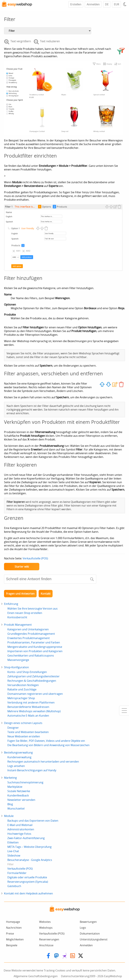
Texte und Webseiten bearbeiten (28, 732)
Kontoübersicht (17, 617)
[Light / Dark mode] (125, 4)
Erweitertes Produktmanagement (29, 638)
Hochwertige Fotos (19, 834)
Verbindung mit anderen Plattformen (31, 702)
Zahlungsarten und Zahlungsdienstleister (34, 676)
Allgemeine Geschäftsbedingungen (36, 976)
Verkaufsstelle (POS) (35, 558)
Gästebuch (14, 886)
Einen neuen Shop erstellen (25, 613)
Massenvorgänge (18, 660)
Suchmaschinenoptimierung (25, 782)
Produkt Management (18, 625)
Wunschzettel (16, 809)
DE (107, 4)
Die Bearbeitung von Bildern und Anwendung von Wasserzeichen (48, 745)
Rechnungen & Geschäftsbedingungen (32, 681)
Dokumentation (90, 934)
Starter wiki (22, 567)
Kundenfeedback (18, 795)
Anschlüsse (46, 945)
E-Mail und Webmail (20, 825)
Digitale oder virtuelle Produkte (27, 877)
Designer (13, 728)
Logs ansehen (16, 766)
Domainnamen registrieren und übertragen (35, 694)
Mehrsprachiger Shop (21, 698)
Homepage (13, 922)
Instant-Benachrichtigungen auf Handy (32, 770)
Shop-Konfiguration (16, 667)
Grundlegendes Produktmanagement (31, 634)
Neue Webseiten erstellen (24, 736)
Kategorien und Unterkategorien (28, 629)
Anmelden (93, 4)
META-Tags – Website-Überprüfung (29, 847)
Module (9, 816)
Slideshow (14, 856)
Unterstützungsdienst (94, 939)
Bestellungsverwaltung (18, 752)
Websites (45, 922)
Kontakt (46, 594)
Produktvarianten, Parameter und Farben (34, 642)
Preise (10, 934)
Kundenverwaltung (19, 757)
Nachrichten (14, 928)
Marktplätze (15, 787)
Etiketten (13, 842)
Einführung (11, 604)
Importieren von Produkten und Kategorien (35, 651)
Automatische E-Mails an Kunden (28, 716)
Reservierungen (49, 939)
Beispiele (12, 945)
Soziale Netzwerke (19, 791)
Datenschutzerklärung (75, 976)
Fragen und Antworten (20, 594)
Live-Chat (13, 851)
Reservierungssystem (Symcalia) (28, 882)
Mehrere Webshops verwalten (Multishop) (34, 711)
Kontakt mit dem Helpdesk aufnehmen (28, 893)
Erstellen (76, 4)
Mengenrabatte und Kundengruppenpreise (35, 647)
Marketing (10, 778)
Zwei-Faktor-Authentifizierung (26, 838)
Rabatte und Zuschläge (22, 689)
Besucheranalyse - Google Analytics (30, 860)
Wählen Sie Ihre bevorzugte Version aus (33, 609)
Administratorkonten (21, 829)
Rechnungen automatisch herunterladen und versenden (43, 762)
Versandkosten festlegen (23, 685)
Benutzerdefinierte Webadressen (28, 707)
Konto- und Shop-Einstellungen (27, 672)
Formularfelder (17, 873)
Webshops (46, 928)
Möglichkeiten (15, 939)
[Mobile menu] (124, 711)
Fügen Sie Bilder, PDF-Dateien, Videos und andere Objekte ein (46, 741)
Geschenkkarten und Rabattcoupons (31, 656)
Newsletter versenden (21, 800)
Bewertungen (88, 922)
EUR (116, 4)
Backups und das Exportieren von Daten (33, 821)
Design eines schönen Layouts (23, 723)
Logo (83, 928)
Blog (10, 804)
